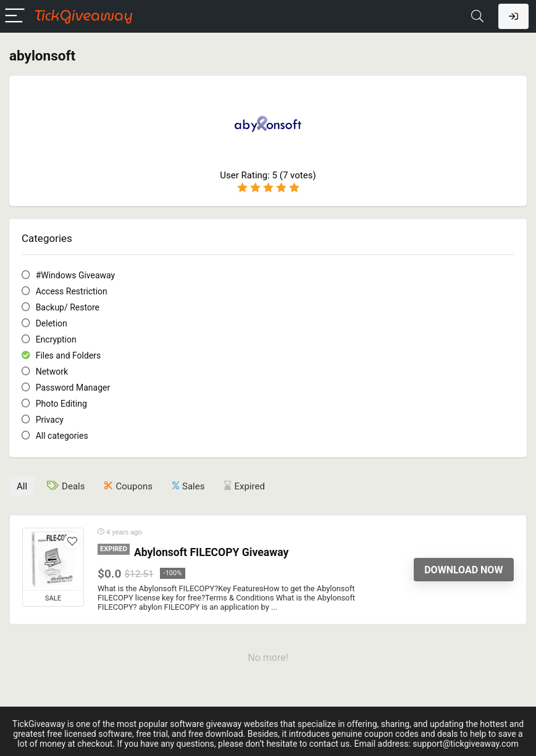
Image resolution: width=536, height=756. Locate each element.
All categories (62, 436)
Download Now (463, 570)
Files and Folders (69, 355)
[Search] (477, 16)
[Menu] (15, 16)
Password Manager (73, 388)
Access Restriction (72, 291)
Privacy (50, 420)
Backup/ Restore (68, 307)
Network (52, 372)
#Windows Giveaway (76, 275)
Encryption (56, 339)
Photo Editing (61, 404)
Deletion (52, 323)
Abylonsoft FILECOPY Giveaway (211, 552)
